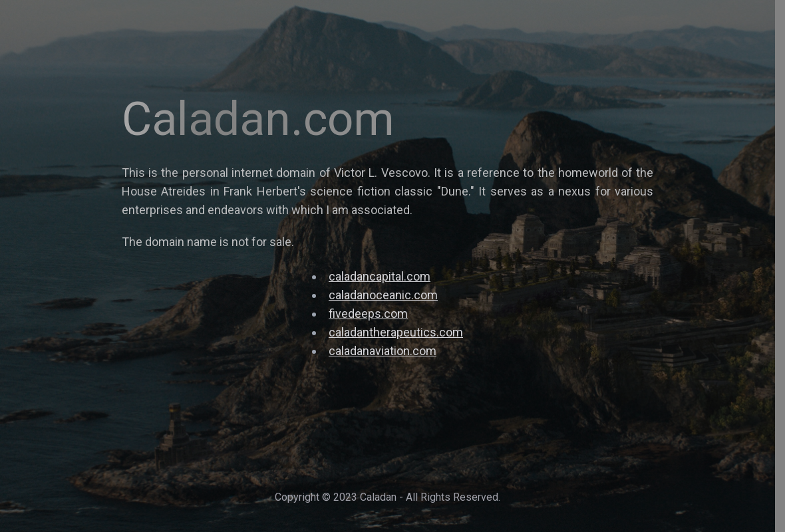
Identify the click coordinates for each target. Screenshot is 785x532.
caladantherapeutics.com (396, 332)
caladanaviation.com (383, 351)
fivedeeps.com (368, 314)
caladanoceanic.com (383, 295)
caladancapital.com (380, 276)
